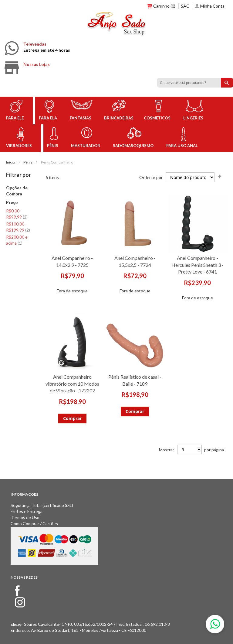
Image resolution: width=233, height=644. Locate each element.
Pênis (28, 162)
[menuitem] (16, 110)
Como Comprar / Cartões (34, 523)
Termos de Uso (25, 517)
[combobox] (195, 83)
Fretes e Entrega (27, 511)
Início (10, 162)
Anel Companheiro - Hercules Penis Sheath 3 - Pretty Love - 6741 (198, 265)
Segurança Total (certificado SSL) (42, 505)
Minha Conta (212, 6)
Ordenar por (151, 177)
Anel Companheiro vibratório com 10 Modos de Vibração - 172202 (72, 384)
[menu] (116, 124)
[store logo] (116, 25)
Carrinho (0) (164, 6)
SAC (185, 6)
